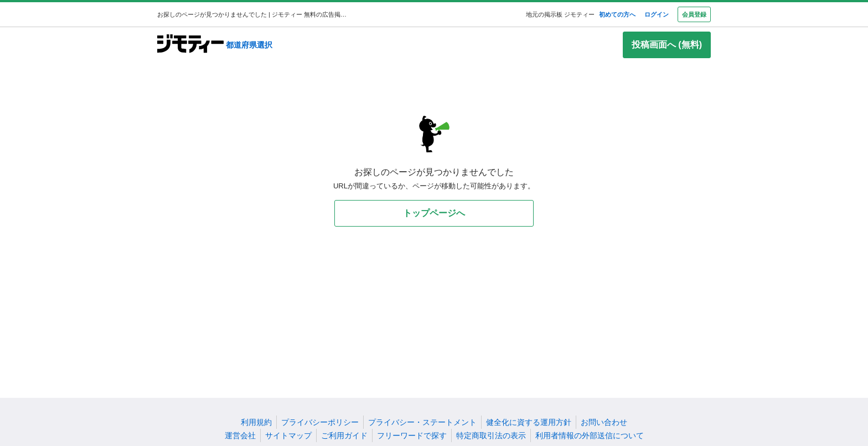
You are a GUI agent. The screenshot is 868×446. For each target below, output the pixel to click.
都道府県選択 (249, 45)
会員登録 (694, 14)
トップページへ (434, 213)
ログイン (657, 14)
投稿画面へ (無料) (667, 45)
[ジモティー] (190, 45)
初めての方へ (617, 14)
